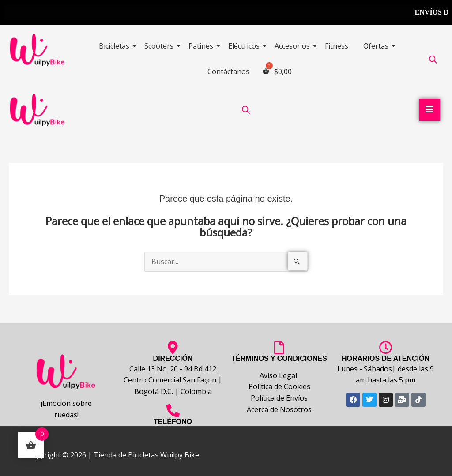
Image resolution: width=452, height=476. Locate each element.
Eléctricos (245, 46)
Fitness (337, 46)
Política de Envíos (279, 398)
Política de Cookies (279, 386)
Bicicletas (116, 46)
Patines (202, 46)
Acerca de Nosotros (279, 409)
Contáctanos (228, 71)
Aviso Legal (279, 375)
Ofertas (377, 46)
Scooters (160, 46)
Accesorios (294, 46)
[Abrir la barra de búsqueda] (433, 59)
